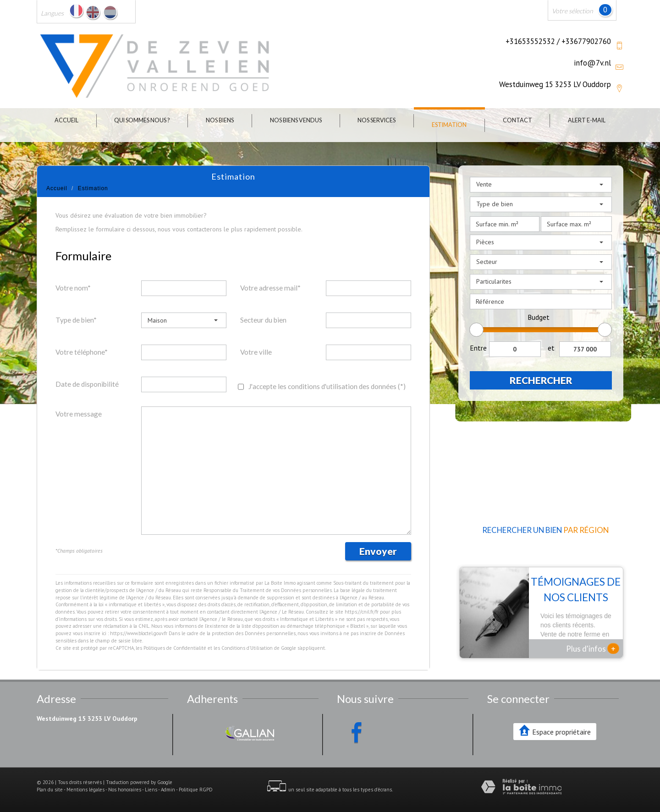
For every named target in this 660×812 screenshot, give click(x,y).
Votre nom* (73, 288)
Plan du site (50, 790)
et (551, 348)
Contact (517, 120)
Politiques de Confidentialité (175, 648)
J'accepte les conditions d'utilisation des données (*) (327, 386)
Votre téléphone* (82, 352)
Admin (168, 790)
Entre (478, 348)
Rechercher (541, 380)
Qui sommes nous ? (142, 120)
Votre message (79, 414)
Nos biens (220, 120)
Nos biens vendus (296, 120)
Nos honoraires (125, 790)
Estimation (449, 125)
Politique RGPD (196, 790)
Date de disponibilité (87, 384)
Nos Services (377, 120)
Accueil (66, 120)
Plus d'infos (593, 648)
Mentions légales (85, 790)
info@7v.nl (592, 63)
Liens (151, 790)
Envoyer (378, 551)
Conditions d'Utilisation (247, 648)
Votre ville (256, 352)
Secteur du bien (263, 320)
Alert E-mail (587, 120)
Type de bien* (76, 320)
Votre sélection (572, 11)
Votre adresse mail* (270, 288)
